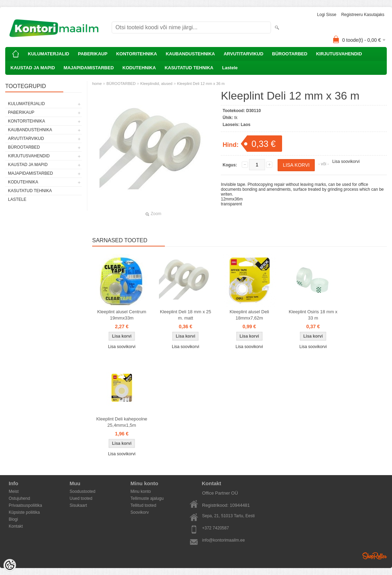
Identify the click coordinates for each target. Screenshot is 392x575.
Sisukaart (78, 505)
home (97, 84)
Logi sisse (327, 15)
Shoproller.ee (375, 556)
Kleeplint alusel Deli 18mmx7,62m (249, 315)
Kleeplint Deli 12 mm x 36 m (201, 84)
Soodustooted (82, 491)
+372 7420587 (215, 528)
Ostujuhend (19, 498)
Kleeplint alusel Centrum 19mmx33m (122, 315)
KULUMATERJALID (49, 54)
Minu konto (141, 491)
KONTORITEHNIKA (137, 54)
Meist (14, 491)
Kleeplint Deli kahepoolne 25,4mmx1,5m (122, 422)
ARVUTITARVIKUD (243, 54)
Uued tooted (81, 498)
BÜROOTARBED (290, 54)
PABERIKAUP (93, 54)
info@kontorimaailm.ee (223, 540)
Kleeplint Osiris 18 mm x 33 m (313, 315)
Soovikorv (140, 512)
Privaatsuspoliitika (25, 505)
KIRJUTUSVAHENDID (339, 54)
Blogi (13, 519)
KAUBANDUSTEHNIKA (190, 54)
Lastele (230, 68)
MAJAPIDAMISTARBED (89, 68)
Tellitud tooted (143, 505)
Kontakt (16, 526)
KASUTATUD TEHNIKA (189, 68)
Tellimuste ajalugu (147, 498)
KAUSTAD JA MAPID (33, 68)
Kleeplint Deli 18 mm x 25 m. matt (186, 315)
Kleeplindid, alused (156, 84)
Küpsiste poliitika (24, 512)
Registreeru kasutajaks (363, 15)
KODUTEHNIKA (139, 68)
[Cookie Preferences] (10, 565)
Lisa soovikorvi (346, 162)
